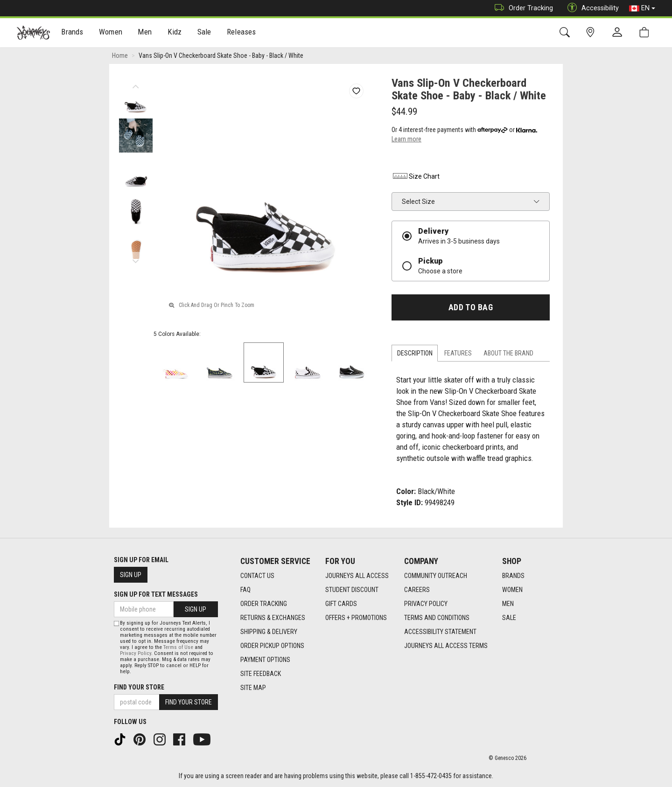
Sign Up (131, 575)
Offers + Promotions (356, 618)
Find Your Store (139, 687)
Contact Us (257, 576)
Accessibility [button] (591, 8)
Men (145, 33)
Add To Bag (471, 307)
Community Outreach (436, 576)
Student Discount (352, 590)
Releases (241, 33)
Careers (417, 590)
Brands (72, 33)
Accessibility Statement (440, 632)
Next (136, 259)
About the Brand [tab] (508, 353)
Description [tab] (415, 353)
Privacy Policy (426, 604)
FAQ (245, 590)
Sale (204, 33)
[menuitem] (73, 33)
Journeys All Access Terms (446, 646)
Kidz (175, 33)
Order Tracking (521, 8)
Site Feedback (261, 674)
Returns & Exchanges (273, 618)
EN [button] (642, 8)
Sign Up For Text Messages (156, 594)
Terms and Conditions (437, 618)
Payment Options (265, 660)
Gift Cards (341, 604)
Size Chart (416, 176)
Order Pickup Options (272, 646)
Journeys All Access (357, 576)
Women (111, 33)
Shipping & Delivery (269, 632)
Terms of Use (178, 647)
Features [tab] (458, 353)
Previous (136, 84)
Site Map (253, 688)
